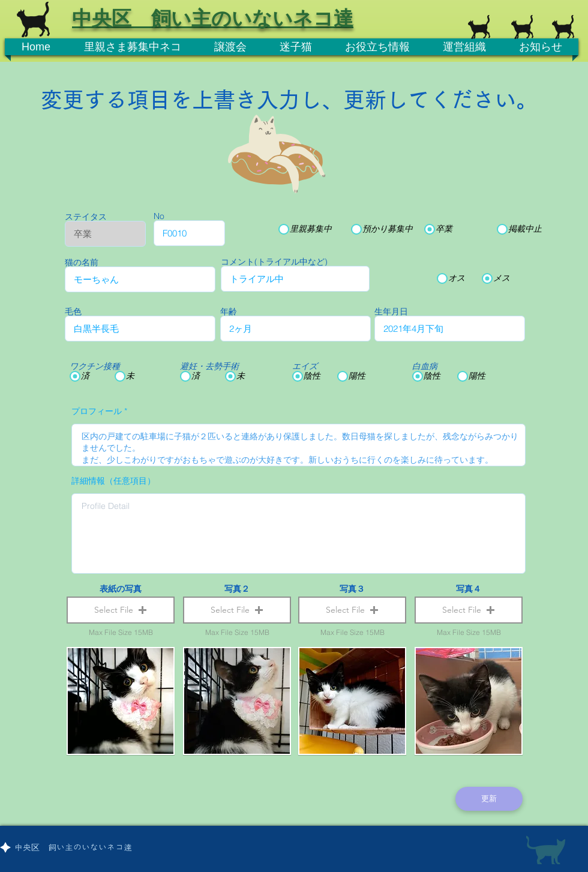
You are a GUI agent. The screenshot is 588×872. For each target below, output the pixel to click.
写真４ (469, 589)
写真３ (352, 589)
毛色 (73, 311)
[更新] (489, 799)
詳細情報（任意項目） (113, 481)
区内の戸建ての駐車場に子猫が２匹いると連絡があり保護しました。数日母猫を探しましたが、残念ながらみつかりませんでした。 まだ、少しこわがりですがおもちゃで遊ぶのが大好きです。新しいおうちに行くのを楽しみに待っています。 (298, 445)
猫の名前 (82, 262)
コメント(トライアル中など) (274, 262)
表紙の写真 (121, 589)
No (159, 216)
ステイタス (86, 217)
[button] (121, 610)
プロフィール (97, 411)
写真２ (237, 589)
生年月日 (391, 311)
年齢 (229, 311)
